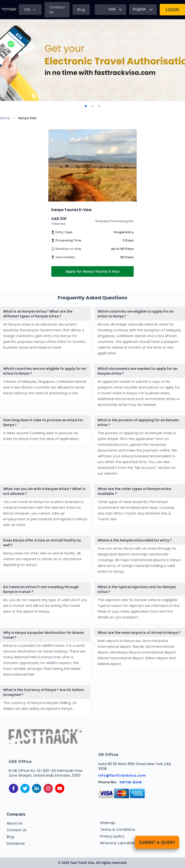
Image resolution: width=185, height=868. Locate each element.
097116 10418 (131, 782)
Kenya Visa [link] (27, 118)
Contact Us (57, 10)
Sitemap (108, 823)
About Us (15, 823)
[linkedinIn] (37, 788)
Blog (81, 10)
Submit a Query (157, 842)
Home (5, 118)
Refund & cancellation (120, 843)
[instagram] (48, 788)
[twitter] (25, 788)
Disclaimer (16, 843)
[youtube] (60, 788)
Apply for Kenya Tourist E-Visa (92, 271)
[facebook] (13, 788)
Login (172, 10)
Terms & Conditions (118, 830)
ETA (30, 9)
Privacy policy (112, 836)
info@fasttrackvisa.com (122, 775)
